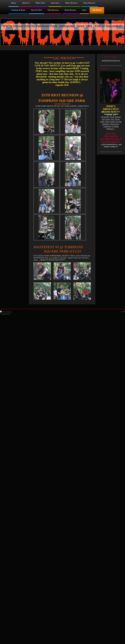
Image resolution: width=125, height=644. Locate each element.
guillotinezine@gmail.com (111, 60)
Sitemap (9, 312)
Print (3, 312)
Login (123, 311)
